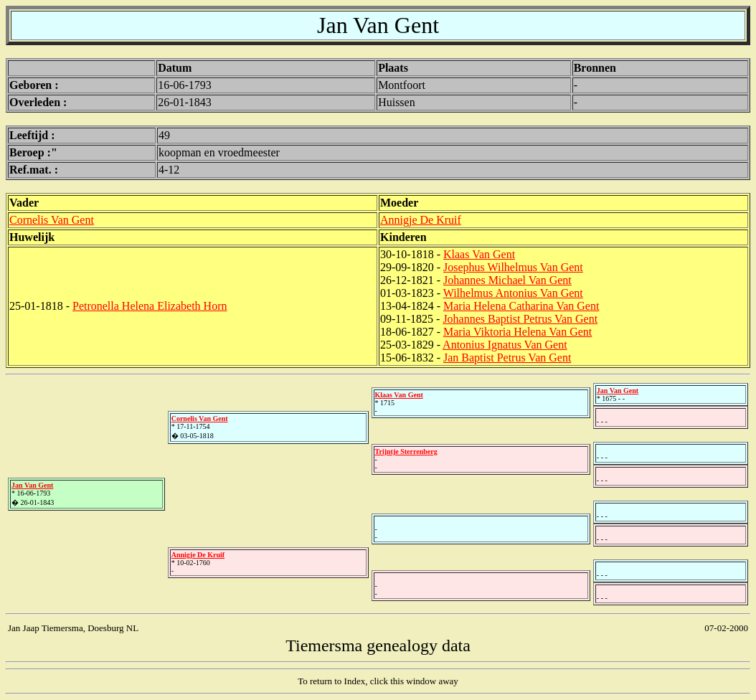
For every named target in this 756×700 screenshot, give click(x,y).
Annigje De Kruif (421, 220)
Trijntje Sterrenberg (406, 451)
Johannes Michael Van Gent (507, 280)
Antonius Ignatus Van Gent (505, 345)
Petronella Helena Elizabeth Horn (150, 306)
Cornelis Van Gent (52, 220)
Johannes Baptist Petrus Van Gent (520, 319)
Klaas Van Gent (479, 254)
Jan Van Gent (32, 485)
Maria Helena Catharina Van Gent (521, 306)
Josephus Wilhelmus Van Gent (513, 267)
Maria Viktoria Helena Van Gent (518, 332)
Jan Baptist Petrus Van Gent (507, 358)
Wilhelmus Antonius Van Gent (513, 293)
